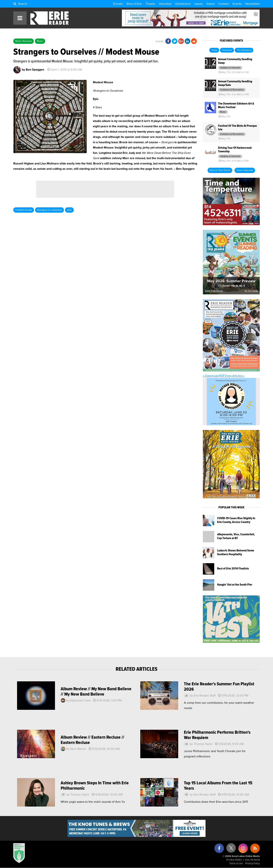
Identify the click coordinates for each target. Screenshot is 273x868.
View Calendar (245, 170)
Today (214, 50)
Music (40, 41)
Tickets (150, 4)
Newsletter (253, 4)
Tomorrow (227, 50)
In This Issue (251, 291)
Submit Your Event (220, 170)
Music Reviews (24, 41)
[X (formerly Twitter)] (231, 849)
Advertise (165, 4)
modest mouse (24, 210)
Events (237, 4)
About (211, 4)
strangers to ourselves (49, 210)
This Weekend (244, 50)
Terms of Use (236, 864)
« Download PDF (214, 376)
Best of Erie (134, 4)
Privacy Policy (253, 864)
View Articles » (235, 376)
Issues (199, 4)
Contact (224, 4)
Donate (118, 4)
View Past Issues (214, 291)
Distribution (183, 4)
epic (69, 210)
